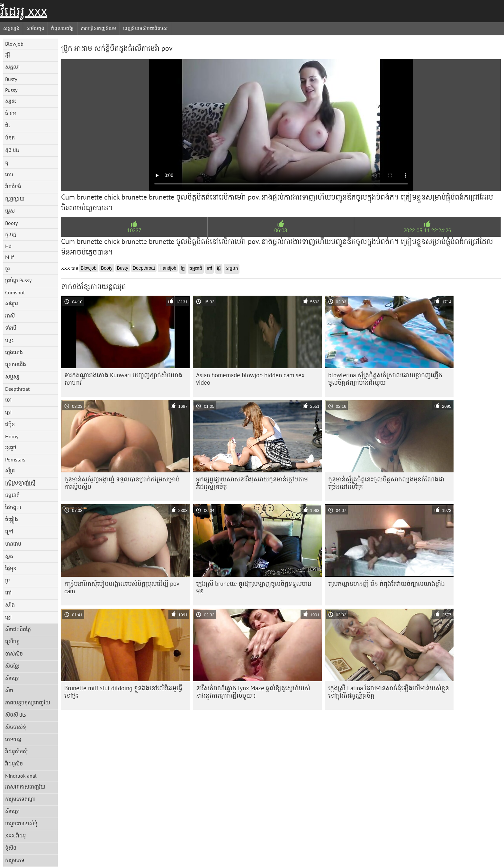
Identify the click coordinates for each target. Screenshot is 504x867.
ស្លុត (9, 556)
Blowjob (14, 44)
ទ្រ (8, 580)
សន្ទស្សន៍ (11, 28)
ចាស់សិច (14, 654)
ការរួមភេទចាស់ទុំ (21, 823)
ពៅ (8, 593)
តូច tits (12, 150)
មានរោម (13, 544)
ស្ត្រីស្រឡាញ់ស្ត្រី (20, 483)
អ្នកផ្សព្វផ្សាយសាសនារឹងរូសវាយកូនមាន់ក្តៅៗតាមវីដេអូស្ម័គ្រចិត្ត (252, 483)
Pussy (11, 90)
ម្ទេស (10, 211)
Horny (12, 436)
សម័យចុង (36, 28)
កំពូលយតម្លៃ (62, 28)
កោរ (9, 174)
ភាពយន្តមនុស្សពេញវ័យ (28, 702)
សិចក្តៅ (12, 678)
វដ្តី (8, 55)
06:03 (281, 231)
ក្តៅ (8, 412)
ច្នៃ (183, 268)
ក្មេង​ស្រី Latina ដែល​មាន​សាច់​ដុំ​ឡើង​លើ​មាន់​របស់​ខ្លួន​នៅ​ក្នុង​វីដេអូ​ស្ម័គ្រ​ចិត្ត (389, 692)
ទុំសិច (11, 848)
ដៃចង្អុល (13, 507)
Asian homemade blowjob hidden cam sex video (250, 379)
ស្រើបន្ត (12, 641)
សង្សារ (12, 303)
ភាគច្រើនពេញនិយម (99, 28)
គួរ (8, 268)
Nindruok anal (21, 776)
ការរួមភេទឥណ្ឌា (20, 799)
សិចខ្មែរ (12, 666)
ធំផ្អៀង (12, 519)
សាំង (10, 605)
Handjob (168, 268)
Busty (11, 79)
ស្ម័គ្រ (10, 470)
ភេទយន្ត (13, 739)
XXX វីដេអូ (15, 836)
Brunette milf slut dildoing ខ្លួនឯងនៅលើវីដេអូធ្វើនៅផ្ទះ (123, 692)
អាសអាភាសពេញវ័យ (25, 787)
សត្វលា (12, 67)
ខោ (8, 400)
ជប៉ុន (10, 424)
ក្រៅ (9, 532)
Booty (11, 223)
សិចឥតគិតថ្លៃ (18, 629)
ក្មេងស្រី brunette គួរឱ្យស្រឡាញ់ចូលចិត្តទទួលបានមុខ (254, 587)
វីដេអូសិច (14, 764)
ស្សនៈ (11, 101)
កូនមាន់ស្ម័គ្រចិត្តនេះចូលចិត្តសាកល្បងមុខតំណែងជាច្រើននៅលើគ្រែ (386, 483)
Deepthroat (17, 389)
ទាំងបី (11, 328)
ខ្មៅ (8, 617)
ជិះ (8, 125)
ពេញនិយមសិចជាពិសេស (145, 28)
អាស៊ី (10, 316)
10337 (134, 231)
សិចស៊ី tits (16, 715)
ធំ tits (11, 113)
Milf (9, 257)
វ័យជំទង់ (13, 186)
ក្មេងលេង (14, 352)
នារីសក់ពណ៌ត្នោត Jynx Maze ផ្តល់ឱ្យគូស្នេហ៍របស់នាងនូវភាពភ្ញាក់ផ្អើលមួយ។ (253, 692)
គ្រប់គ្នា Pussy (18, 280)
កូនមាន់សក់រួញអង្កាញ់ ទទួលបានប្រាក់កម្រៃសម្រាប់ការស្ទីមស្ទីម (122, 483)
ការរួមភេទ (15, 860)
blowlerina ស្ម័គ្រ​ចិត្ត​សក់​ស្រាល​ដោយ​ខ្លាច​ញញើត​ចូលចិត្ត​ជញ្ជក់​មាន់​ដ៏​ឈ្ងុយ (385, 379)
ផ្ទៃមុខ (11, 568)
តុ (7, 162)
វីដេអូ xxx (24, 11)
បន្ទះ (9, 340)
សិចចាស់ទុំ (16, 727)
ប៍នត (10, 138)
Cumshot (15, 292)
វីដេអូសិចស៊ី (16, 751)
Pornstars (15, 460)
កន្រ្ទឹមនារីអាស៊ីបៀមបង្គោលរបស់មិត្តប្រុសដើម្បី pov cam (122, 587)
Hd (8, 246)
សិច (9, 690)
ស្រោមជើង (16, 364)
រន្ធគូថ (11, 447)
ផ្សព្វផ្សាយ (15, 199)
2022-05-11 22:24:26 (427, 231)
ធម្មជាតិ (12, 495)
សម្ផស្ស (12, 377)
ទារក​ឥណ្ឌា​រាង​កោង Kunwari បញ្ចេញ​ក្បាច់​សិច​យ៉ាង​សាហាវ (123, 379)
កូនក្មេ (11, 234)
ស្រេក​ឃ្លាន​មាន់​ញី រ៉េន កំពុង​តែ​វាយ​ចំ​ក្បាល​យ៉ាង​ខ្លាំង (387, 584)
